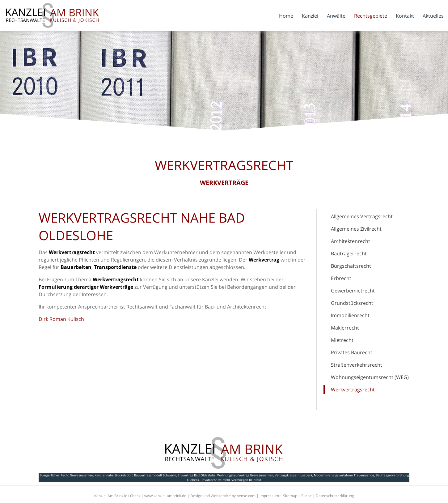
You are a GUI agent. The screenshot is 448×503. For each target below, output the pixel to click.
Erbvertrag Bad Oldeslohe (197, 475)
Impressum (269, 496)
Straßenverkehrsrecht (357, 365)
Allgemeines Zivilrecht (356, 229)
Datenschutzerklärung (335, 496)
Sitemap (290, 496)
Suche (306, 496)
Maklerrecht (345, 328)
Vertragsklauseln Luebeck (294, 475)
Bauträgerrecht (349, 254)
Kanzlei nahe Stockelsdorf (114, 475)
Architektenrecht (351, 241)
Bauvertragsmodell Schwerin (155, 475)
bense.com (246, 496)
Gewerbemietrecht (353, 291)
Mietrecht (342, 340)
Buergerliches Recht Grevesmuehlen (66, 475)
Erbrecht (341, 278)
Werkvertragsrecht (353, 390)
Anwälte (336, 16)
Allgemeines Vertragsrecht (362, 216)
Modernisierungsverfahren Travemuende (344, 475)
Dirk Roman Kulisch (61, 319)
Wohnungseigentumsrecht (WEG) (370, 377)
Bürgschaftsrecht (351, 266)
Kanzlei (310, 16)
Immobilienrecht (350, 315)
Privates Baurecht (352, 352)
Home (286, 16)
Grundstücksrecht (352, 303)
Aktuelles (433, 16)
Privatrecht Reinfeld (215, 480)
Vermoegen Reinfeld (246, 480)
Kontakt (405, 16)
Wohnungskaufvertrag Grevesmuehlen (245, 475)
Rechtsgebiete (371, 16)
